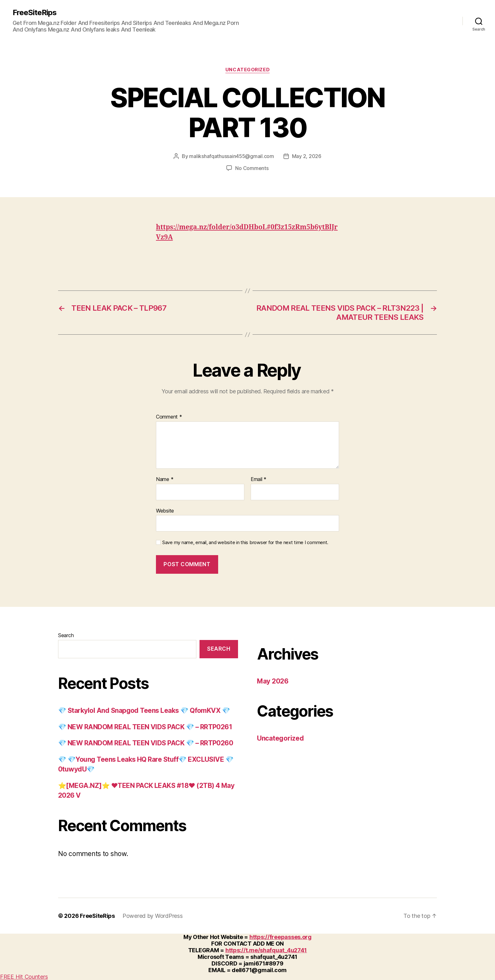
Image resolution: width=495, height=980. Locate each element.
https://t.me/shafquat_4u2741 (266, 950)
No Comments (252, 168)
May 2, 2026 (307, 156)
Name (165, 479)
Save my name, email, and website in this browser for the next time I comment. (245, 543)
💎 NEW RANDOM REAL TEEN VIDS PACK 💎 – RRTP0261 (145, 727)
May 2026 (273, 681)
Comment (169, 417)
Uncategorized (247, 70)
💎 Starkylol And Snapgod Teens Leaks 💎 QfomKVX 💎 (144, 710)
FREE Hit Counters (24, 977)
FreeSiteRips (35, 13)
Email (259, 479)
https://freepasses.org (280, 937)
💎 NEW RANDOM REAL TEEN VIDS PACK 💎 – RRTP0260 (146, 743)
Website (165, 511)
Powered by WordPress (153, 916)
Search (66, 635)
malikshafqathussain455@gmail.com (231, 156)
